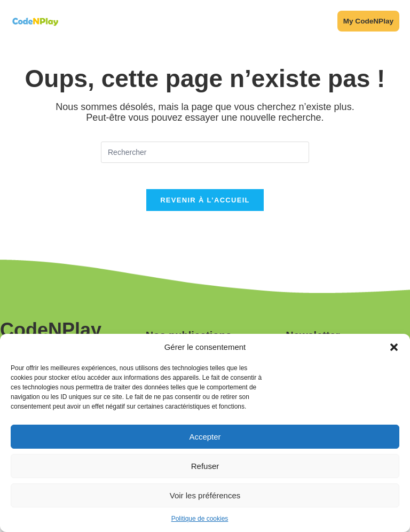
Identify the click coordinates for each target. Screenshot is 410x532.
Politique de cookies (200, 519)
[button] (394, 347)
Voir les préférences (205, 495)
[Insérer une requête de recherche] (205, 155)
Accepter (205, 437)
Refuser (205, 466)
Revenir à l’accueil (205, 209)
